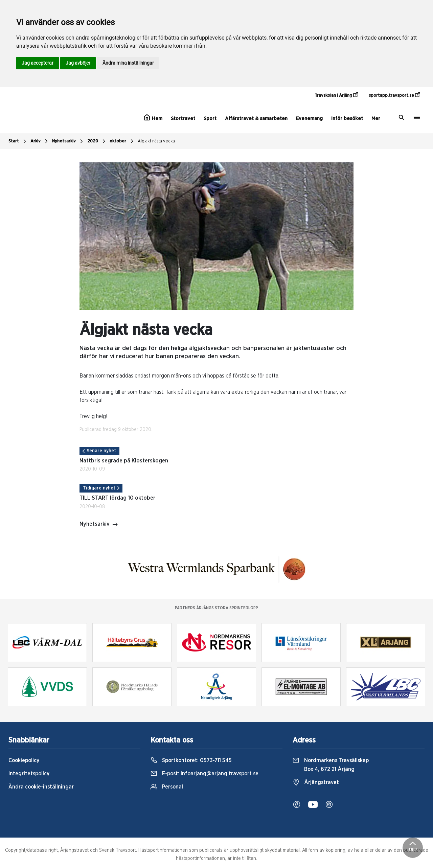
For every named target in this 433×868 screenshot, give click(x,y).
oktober (122, 141)
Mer (376, 119)
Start (18, 141)
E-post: (204, 774)
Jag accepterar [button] (38, 63)
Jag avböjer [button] (78, 63)
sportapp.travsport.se (394, 95)
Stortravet (183, 119)
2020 (97, 141)
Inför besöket (347, 119)
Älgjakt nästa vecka (156, 141)
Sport (210, 119)
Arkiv (40, 141)
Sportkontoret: (191, 760)
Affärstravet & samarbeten (256, 119)
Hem (153, 118)
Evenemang (309, 119)
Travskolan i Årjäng (336, 95)
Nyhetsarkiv (68, 141)
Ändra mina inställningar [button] (128, 63)
